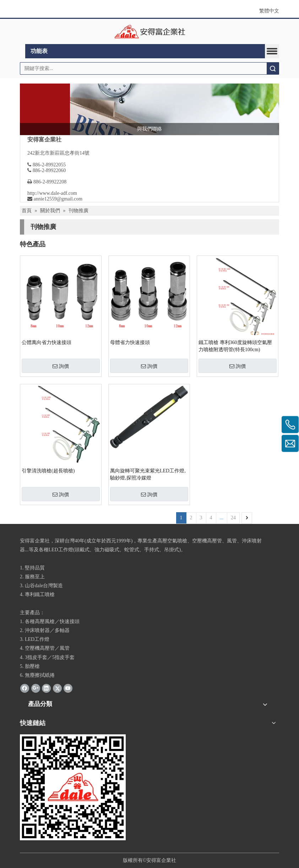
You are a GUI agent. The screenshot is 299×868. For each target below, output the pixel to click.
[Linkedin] (46, 688)
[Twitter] (57, 688)
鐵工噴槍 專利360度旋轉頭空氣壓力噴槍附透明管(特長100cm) (235, 346)
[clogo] (150, 32)
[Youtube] (68, 688)
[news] (149, 109)
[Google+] (36, 688)
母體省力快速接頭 (130, 342)
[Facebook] (25, 688)
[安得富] (73, 787)
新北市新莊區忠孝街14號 (62, 153)
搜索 (273, 68)
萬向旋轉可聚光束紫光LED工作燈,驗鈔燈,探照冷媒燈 (148, 474)
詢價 (61, 366)
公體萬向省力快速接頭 (47, 342)
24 (233, 518)
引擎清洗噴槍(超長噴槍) (48, 471)
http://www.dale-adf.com (52, 193)
